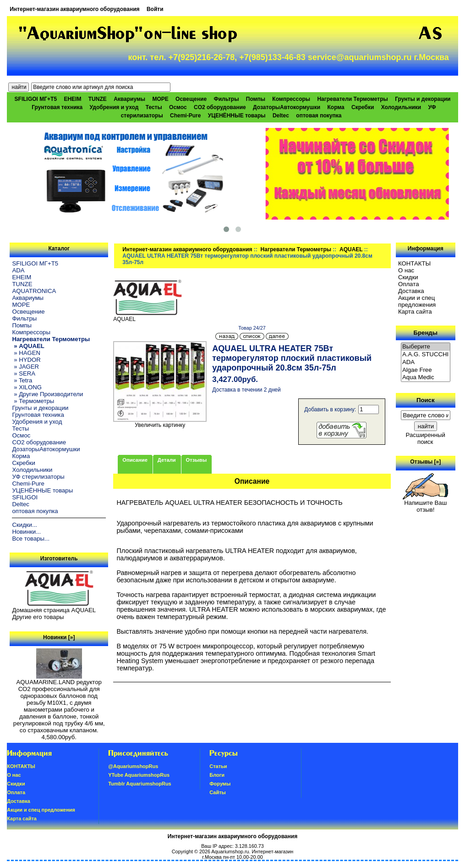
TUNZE (98, 99)
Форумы (220, 784)
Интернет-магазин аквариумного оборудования (74, 9)
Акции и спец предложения (417, 301)
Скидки (408, 277)
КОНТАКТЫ (414, 263)
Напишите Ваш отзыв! (425, 503)
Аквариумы (129, 99)
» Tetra (22, 380)
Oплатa (409, 284)
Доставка (411, 291)
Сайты (218, 792)
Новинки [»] (59, 637)
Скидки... (24, 525)
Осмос (178, 107)
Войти (155, 9)
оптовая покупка (319, 116)
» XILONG (27, 387)
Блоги (217, 775)
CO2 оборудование (220, 107)
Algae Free (426, 370)
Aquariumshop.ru (230, 851)
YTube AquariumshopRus (139, 775)
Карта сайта (415, 312)
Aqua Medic (426, 378)
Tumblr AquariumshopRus (140, 784)
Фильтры (226, 99)
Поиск (426, 400)
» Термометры (33, 401)
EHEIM (72, 99)
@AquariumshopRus (133, 766)
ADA (18, 270)
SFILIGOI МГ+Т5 (36, 99)
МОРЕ (160, 99)
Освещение (191, 99)
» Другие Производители (47, 394)
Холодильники (401, 107)
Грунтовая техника (57, 107)
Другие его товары (38, 617)
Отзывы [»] (425, 462)
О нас (406, 270)
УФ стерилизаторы (38, 477)
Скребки (363, 107)
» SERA (24, 373)
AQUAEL (351, 249)
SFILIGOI (25, 497)
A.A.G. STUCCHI (426, 355)
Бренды (426, 333)
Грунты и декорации (423, 99)
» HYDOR (26, 360)
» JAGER (25, 367)
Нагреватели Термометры (296, 249)
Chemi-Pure (185, 116)
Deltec (281, 116)
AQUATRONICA (34, 291)
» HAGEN (26, 353)
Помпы (256, 99)
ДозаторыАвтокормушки (287, 107)
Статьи (218, 766)
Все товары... (31, 539)
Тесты (154, 107)
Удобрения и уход (114, 107)
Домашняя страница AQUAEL (54, 610)
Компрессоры (291, 99)
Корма (336, 107)
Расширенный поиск (426, 438)
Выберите (426, 347)
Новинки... (26, 532)
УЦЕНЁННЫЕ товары (237, 116)
